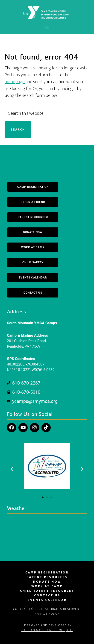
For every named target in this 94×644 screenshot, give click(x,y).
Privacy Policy (47, 614)
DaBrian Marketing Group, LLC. (47, 630)
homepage (15, 82)
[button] (12, 469)
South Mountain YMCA (47, 12)
